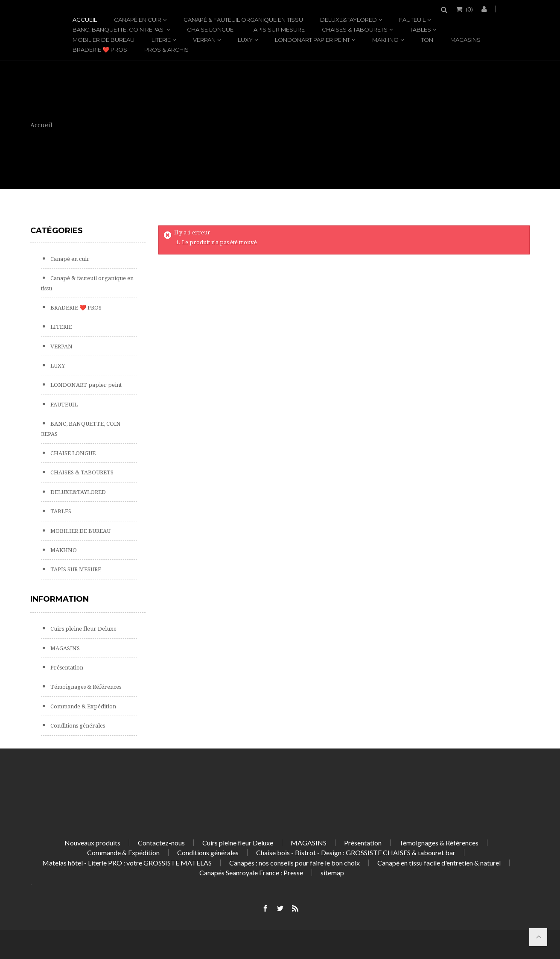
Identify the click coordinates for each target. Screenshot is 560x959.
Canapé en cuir (138, 20)
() (469, 9)
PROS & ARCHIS (166, 50)
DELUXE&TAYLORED (349, 20)
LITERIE (161, 40)
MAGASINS (465, 40)
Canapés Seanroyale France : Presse (251, 873)
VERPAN (204, 40)
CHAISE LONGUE (210, 29)
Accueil (85, 20)
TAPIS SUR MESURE (278, 29)
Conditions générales (77, 726)
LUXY (245, 40)
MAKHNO (385, 40)
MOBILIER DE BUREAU (104, 40)
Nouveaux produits (92, 843)
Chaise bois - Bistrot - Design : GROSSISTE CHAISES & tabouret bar (356, 852)
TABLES (420, 29)
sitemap (332, 873)
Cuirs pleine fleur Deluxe (83, 629)
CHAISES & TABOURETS (355, 29)
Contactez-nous (161, 843)
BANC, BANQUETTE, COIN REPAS (119, 29)
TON (427, 40)
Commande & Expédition (83, 706)
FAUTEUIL (412, 20)
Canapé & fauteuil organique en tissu (243, 20)
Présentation (66, 668)
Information (60, 599)
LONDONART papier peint (312, 40)
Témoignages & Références (85, 687)
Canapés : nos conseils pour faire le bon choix (295, 863)
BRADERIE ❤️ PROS (100, 50)
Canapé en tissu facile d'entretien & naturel (439, 863)
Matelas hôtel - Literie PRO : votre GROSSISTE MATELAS (127, 863)
